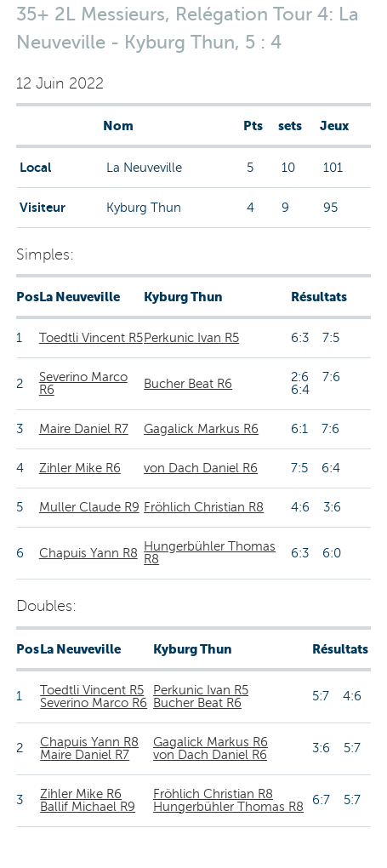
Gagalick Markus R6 (201, 429)
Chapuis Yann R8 (88, 553)
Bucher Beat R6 (188, 384)
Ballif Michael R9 (88, 807)
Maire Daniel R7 (84, 429)
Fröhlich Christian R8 (204, 507)
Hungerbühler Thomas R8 (210, 553)
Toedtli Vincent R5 (91, 338)
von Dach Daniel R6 (201, 468)
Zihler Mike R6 (80, 468)
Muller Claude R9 (89, 507)
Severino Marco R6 (83, 383)
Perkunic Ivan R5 (191, 338)
